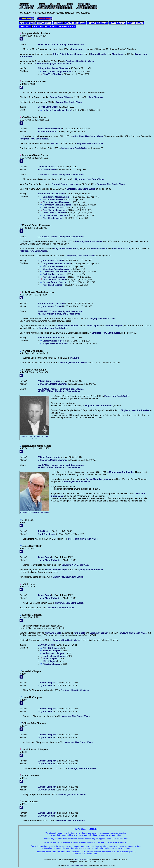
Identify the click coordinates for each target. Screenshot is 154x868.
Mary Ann (53, 633)
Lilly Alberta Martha (57, 197)
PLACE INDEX (51, 27)
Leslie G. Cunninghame (57, 110)
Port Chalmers (96, 97)
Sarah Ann (47, 534)
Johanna (114, 326)
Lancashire (77, 49)
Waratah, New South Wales (73, 363)
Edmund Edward (65, 184)
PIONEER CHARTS (135, 23)
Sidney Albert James (68, 54)
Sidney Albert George (57, 72)
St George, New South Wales (82, 768)
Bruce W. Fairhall (81, 860)
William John (54, 653)
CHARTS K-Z (38, 27)
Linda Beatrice (54, 213)
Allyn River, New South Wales (88, 136)
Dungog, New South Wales (102, 319)
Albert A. (52, 664)
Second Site (80, 866)
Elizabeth (47, 132)
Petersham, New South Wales (83, 539)
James (93, 326)
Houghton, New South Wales (34, 139)
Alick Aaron (53, 199)
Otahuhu (74, 358)
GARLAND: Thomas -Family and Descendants (61, 175)
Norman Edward (55, 215)
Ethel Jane (57, 570)
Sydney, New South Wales (69, 102)
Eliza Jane (47, 170)
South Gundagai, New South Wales (54, 64)
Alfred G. (52, 648)
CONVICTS (58, 23)
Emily (50, 659)
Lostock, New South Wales (89, 241)
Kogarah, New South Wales (66, 640)
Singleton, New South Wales (90, 143)
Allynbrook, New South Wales (90, 179)
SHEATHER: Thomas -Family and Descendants (61, 45)
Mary (118, 54)
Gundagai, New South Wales (80, 61)
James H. (52, 651)
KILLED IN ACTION (118, 23)
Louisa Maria (49, 560)
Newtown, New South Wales (75, 565)
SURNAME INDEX (44, 23)
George (99, 54)
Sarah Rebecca (54, 656)
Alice (50, 661)
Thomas (46, 167)
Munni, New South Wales (117, 396)
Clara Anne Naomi (56, 202)
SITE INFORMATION (67, 27)
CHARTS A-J (25, 27)
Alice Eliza (52, 218)
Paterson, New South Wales (111, 184)
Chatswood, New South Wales (68, 577)
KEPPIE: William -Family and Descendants (59, 314)
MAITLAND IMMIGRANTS (75, 23)
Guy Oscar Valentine (57, 205)
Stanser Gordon (54, 341)
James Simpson (50, 129)
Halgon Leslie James (56, 343)
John (55, 143)
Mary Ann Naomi (66, 249)
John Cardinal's (71, 866)
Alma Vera (52, 74)
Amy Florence (54, 210)
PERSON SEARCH (27, 23)
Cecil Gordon (54, 207)
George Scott (60, 97)
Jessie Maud (98, 479)
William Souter (67, 326)
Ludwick (47, 683)
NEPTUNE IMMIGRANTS (98, 23)
